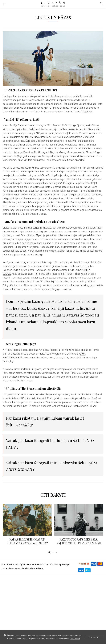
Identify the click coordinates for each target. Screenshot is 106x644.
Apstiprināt (94, 637)
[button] (50, 553)
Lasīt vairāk (75, 638)
